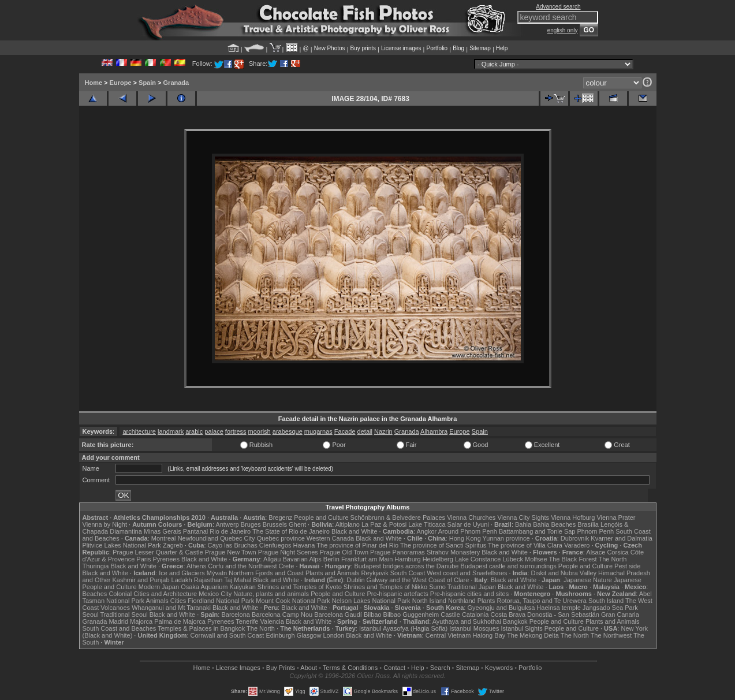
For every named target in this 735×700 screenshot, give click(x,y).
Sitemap (480, 48)
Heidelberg (438, 559)
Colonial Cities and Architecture (153, 594)
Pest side (627, 566)
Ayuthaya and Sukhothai (467, 621)
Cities (178, 601)
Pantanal (195, 531)
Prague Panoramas (398, 552)
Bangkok (515, 621)
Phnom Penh (596, 531)
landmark (171, 431)
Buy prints (363, 48)
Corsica (618, 552)
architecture (139, 431)
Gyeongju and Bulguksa (501, 608)
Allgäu (272, 559)
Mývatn (217, 573)
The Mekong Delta (533, 635)
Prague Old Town (344, 552)
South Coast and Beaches (120, 628)
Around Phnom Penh (468, 531)
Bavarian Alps (302, 559)
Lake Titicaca (427, 524)
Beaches (95, 594)
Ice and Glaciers (182, 573)
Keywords (499, 668)
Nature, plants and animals (271, 594)
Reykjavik (375, 573)
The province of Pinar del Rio (357, 545)
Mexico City (215, 594)
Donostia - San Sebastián (563, 615)
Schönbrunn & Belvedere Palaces (398, 517)
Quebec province (281, 538)
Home (94, 83)
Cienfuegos (275, 545)
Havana (304, 545)
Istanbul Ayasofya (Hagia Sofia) (403, 628)
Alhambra (434, 431)
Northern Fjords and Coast (266, 573)
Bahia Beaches (554, 524)
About (309, 668)
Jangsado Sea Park (610, 608)
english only (563, 30)
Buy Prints (281, 668)
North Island (429, 601)
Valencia (272, 621)
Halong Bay (489, 635)
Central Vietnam (448, 635)
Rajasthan (208, 580)
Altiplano (348, 524)
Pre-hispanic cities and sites (469, 594)
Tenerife (247, 621)
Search (440, 668)
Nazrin (383, 431)
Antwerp (227, 524)
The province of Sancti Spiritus (443, 545)
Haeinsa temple (558, 608)
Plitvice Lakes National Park (122, 545)
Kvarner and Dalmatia (621, 538)
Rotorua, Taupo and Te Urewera (542, 601)
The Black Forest (572, 559)
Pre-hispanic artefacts (397, 594)
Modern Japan (159, 587)
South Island (606, 601)
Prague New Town (231, 552)
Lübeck (512, 559)
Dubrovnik (575, 538)
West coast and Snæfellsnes (467, 573)
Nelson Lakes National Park (371, 601)
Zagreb (173, 545)
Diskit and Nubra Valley (564, 573)
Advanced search (558, 7)
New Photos (330, 48)
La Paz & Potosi (384, 524)
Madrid (118, 621)
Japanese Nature (588, 580)
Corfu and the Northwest (242, 566)
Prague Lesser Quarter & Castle (158, 552)
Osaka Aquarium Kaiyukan (218, 587)
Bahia (523, 524)
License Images (238, 668)
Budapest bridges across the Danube (406, 566)
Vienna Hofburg (573, 517)
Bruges (251, 524)
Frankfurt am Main (367, 559)
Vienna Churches (471, 517)
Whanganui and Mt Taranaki (171, 608)
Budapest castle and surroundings (508, 566)
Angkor (426, 531)
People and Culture (321, 517)
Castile (450, 615)
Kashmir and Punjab (141, 580)
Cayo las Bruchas (233, 545)
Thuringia (96, 566)
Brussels (275, 524)
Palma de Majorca (180, 621)
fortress (236, 431)
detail (365, 431)
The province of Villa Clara (525, 545)
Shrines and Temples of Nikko (385, 587)
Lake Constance (478, 559)
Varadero (577, 545)
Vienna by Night (105, 524)
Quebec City (238, 538)
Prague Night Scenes (288, 552)
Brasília (588, 524)
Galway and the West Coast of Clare (418, 580)
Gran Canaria (620, 615)
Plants (486, 601)
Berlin (331, 559)
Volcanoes (115, 608)
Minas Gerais (163, 531)
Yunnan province (506, 538)
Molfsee (536, 559)
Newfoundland (198, 538)
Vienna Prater (616, 517)
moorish (260, 431)
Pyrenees (166, 559)
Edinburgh (280, 635)
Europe (121, 83)
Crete (287, 566)
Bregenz (280, 517)
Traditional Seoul (124, 615)
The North (612, 559)
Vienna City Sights (523, 517)
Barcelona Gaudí (338, 615)
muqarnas (318, 431)
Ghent (297, 524)
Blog (458, 48)
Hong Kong (465, 538)
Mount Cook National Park (293, 601)
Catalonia (475, 615)
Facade (345, 431)
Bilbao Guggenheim (411, 615)
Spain (147, 83)
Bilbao (373, 615)
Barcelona (236, 615)
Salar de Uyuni (468, 524)
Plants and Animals (333, 573)
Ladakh (182, 580)
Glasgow (309, 635)
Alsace (596, 552)
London (333, 635)
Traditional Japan (472, 587)
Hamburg (407, 559)
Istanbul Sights (522, 628)
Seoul (91, 615)
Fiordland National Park (221, 601)
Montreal (164, 538)
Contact (394, 668)
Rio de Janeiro (230, 531)
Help (502, 48)
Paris (143, 559)
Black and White (354, 531)
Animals (157, 601)
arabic (194, 431)
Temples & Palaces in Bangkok (201, 628)
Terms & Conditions (350, 668)
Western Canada (330, 538)
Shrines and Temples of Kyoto (300, 587)
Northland (462, 601)
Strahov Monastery (453, 552)
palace (214, 431)
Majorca (141, 621)
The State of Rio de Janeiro (291, 531)
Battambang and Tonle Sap (537, 531)
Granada (176, 83)
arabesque (288, 431)
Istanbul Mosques (474, 628)
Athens (196, 566)
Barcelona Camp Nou (282, 615)
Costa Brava (508, 615)
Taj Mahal (238, 580)
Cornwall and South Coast (227, 635)
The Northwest (611, 635)
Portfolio (437, 48)
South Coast (408, 573)
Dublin (355, 580)
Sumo (437, 587)
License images (401, 48)
